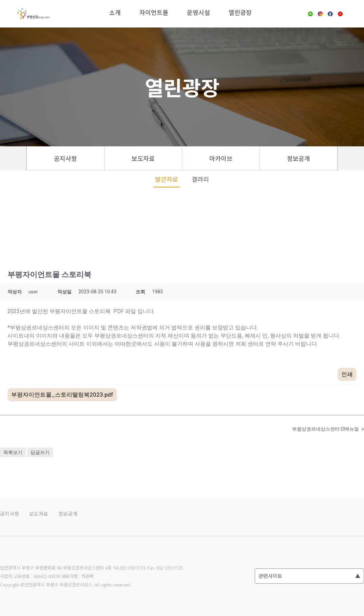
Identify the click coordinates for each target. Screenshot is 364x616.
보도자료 (143, 158)
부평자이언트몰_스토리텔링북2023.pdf (62, 395)
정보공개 (299, 158)
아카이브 (221, 158)
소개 (115, 12)
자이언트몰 (154, 12)
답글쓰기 (40, 452)
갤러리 (200, 179)
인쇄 (347, 374)
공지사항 (65, 158)
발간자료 (167, 179)
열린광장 (240, 12)
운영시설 (198, 12)
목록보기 (13, 452)
